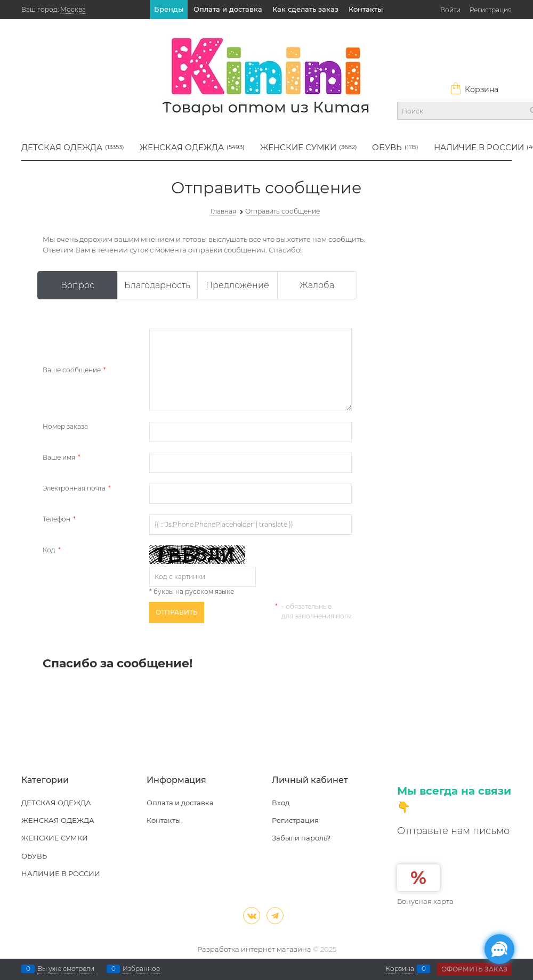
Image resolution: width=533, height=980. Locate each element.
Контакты (366, 9)
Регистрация (491, 10)
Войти (450, 10)
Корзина (474, 89)
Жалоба (317, 285)
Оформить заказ (474, 969)
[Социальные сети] (499, 949)
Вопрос (78, 285)
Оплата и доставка (228, 9)
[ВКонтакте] (252, 916)
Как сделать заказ (305, 9)
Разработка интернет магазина (254, 949)
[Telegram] (275, 916)
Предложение (237, 285)
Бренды (169, 9)
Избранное (141, 969)
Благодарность (157, 285)
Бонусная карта (425, 901)
